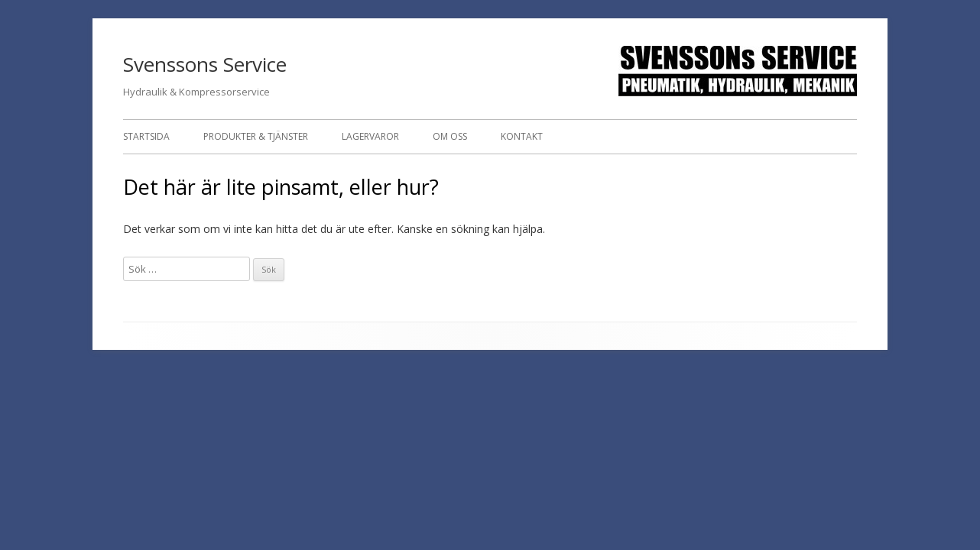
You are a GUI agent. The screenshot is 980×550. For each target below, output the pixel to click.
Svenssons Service (205, 64)
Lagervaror (370, 136)
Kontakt (522, 136)
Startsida (146, 136)
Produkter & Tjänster (256, 136)
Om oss (450, 136)
